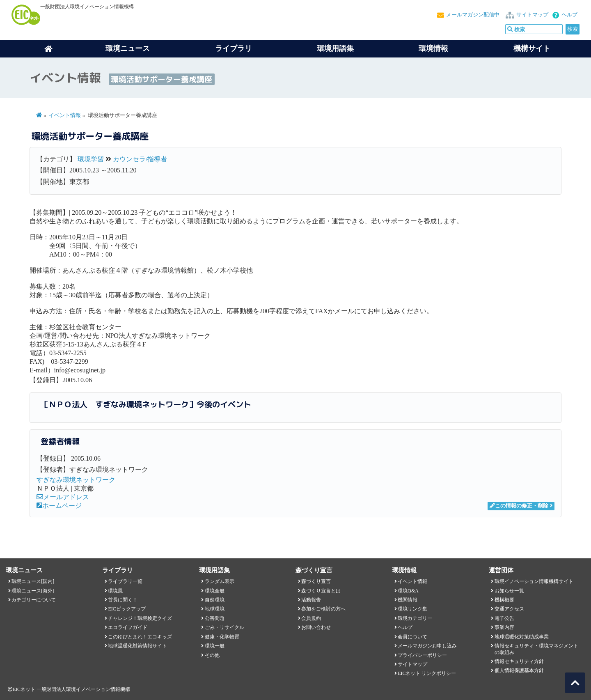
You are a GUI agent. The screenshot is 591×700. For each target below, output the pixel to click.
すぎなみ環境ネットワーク (76, 480)
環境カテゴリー (415, 618)
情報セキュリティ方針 (519, 661)
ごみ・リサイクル (224, 627)
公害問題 (215, 618)
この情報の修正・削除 (519, 506)
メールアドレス (63, 497)
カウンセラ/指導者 (140, 159)
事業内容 (504, 627)
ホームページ (59, 506)
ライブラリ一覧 (125, 581)
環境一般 (215, 646)
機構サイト (532, 48)
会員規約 (311, 618)
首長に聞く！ (123, 600)
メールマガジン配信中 (473, 15)
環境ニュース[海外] (33, 591)
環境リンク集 (412, 609)
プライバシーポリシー (422, 655)
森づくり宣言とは (321, 591)
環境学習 (91, 159)
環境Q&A (408, 591)
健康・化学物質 (222, 637)
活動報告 (311, 600)
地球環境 (215, 609)
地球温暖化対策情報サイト (137, 646)
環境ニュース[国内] (33, 581)
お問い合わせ (316, 627)
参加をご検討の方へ (323, 609)
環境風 (115, 591)
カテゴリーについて (34, 600)
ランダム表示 (220, 581)
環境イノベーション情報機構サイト (534, 581)
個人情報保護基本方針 (519, 670)
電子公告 (504, 618)
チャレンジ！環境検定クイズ (140, 618)
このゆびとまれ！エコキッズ (140, 637)
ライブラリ (234, 48)
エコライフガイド (128, 627)
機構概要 (504, 600)
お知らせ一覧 (509, 591)
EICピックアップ (127, 609)
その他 (212, 655)
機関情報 (408, 600)
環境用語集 (335, 48)
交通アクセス (509, 609)
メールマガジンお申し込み (427, 646)
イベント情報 (65, 115)
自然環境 (215, 600)
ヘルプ (569, 15)
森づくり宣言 (316, 581)
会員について (412, 637)
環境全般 (215, 591)
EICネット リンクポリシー (427, 673)
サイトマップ (532, 15)
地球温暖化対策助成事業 (522, 637)
